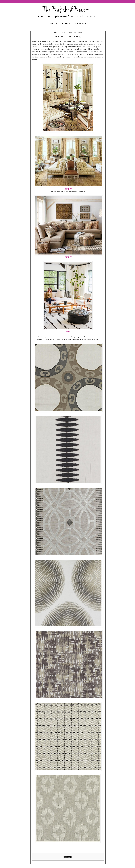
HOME (54, 24)
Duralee (96, 337)
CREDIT (68, 189)
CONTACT (81, 24)
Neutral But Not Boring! (68, 36)
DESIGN (66, 24)
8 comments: (67, 855)
